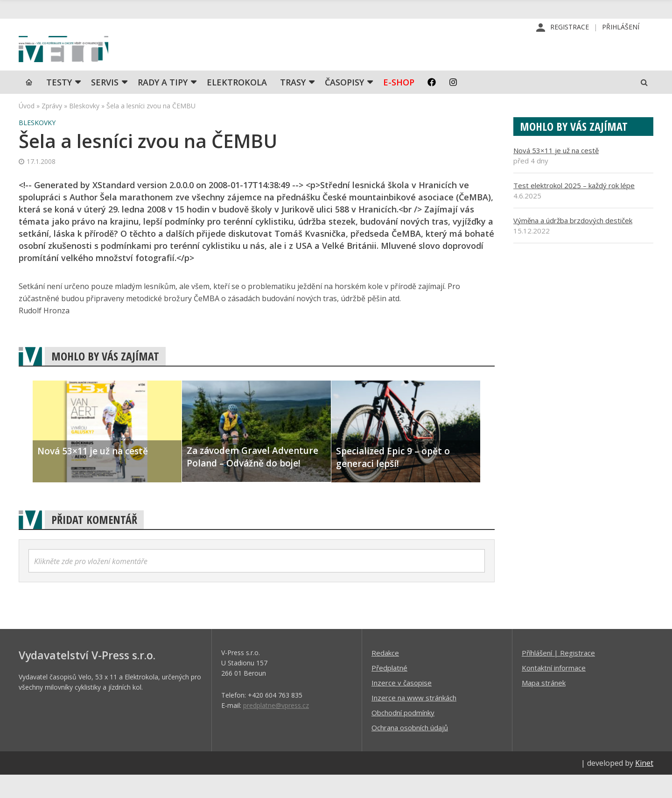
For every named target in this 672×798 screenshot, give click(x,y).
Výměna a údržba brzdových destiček (573, 243)
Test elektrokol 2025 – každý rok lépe (574, 208)
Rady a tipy (163, 105)
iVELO (98, 61)
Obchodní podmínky (403, 735)
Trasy (293, 105)
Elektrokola (237, 105)
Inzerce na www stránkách (414, 720)
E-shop (399, 105)
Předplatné (389, 691)
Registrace (570, 28)
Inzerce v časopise (402, 706)
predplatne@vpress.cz (276, 728)
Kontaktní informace (554, 691)
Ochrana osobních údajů (410, 750)
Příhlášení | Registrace (558, 676)
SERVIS (105, 105)
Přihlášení (621, 28)
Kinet (644, 786)
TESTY (59, 105)
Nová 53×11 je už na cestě (556, 173)
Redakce (385, 676)
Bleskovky (84, 129)
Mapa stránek (544, 706)
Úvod (27, 129)
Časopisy (344, 105)
